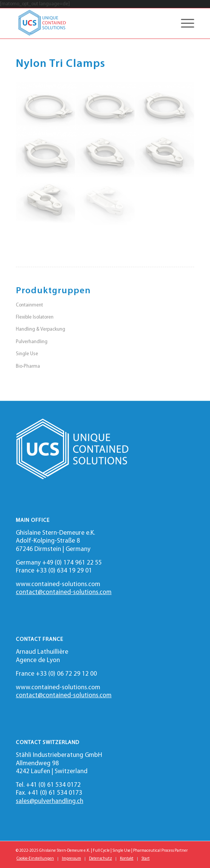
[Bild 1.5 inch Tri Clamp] (165, 154)
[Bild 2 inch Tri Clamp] (105, 154)
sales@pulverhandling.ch (50, 801)
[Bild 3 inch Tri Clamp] (46, 154)
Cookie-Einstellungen (35, 859)
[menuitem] (35, 859)
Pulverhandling (32, 342)
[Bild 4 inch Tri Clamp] (165, 106)
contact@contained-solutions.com (64, 592)
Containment (29, 305)
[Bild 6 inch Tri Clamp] (105, 106)
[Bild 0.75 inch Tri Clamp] (46, 202)
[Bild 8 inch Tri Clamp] (46, 106)
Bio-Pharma (28, 366)
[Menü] (184, 23)
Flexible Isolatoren (35, 317)
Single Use (27, 354)
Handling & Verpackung (41, 329)
